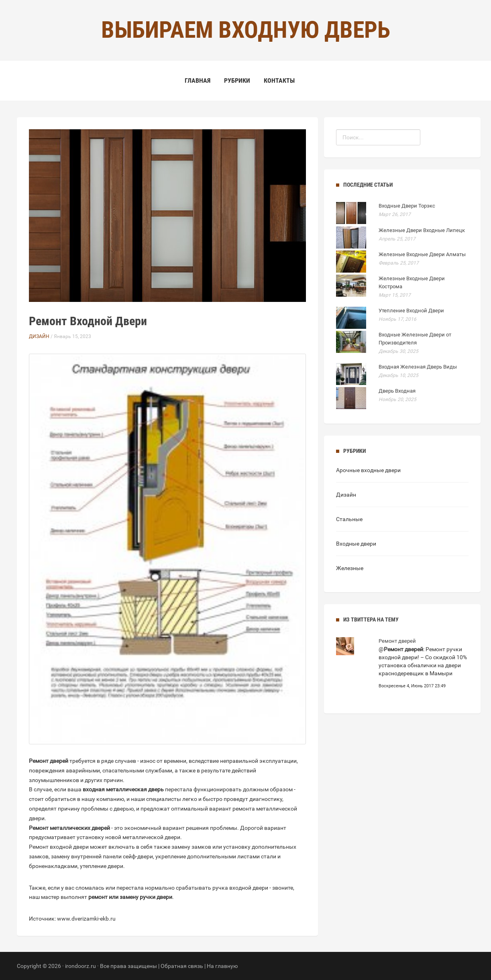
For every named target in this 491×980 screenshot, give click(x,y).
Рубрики (237, 80)
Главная (198, 80)
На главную (222, 966)
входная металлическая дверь (123, 789)
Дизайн (39, 336)
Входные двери (356, 544)
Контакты (279, 80)
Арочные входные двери (368, 470)
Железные (350, 568)
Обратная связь (182, 966)
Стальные (349, 519)
